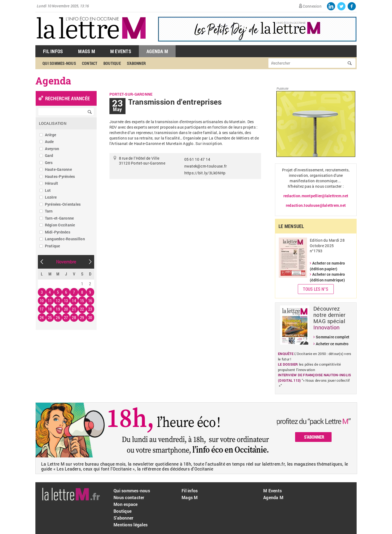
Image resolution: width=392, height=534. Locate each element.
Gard (49, 155)
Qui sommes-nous (59, 63)
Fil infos (190, 491)
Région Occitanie (60, 225)
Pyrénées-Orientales (63, 204)
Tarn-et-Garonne (59, 218)
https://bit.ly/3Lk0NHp (205, 173)
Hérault (52, 183)
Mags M (87, 51)
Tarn (49, 211)
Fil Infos (53, 51)
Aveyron (52, 149)
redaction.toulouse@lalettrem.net (316, 205)
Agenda (53, 81)
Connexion (312, 6)
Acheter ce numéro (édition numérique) (327, 277)
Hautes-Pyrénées (60, 176)
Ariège (51, 135)
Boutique (112, 63)
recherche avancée (68, 98)
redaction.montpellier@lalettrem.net (316, 196)
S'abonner (136, 63)
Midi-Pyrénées (58, 232)
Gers (49, 163)
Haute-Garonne (58, 169)
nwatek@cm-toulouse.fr (206, 166)
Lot (48, 190)
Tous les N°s (316, 289)
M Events (121, 51)
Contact (90, 63)
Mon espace (126, 504)
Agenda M (157, 51)
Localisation (53, 123)
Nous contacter (129, 497)
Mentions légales (131, 525)
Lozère (51, 197)
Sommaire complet (333, 337)
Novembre (66, 262)
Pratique (53, 246)
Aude (49, 142)
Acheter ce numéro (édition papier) (327, 266)
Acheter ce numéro (332, 344)
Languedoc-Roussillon (65, 239)
